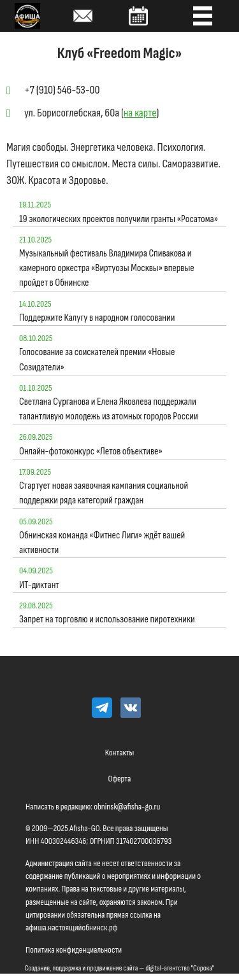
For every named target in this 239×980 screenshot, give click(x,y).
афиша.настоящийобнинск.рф (71, 927)
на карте (140, 113)
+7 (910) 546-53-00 (62, 90)
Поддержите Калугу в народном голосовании (97, 318)
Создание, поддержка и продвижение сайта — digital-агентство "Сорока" (120, 968)
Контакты (120, 752)
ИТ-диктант (39, 585)
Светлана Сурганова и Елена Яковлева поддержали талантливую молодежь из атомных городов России (109, 409)
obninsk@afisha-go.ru (127, 807)
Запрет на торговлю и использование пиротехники (107, 619)
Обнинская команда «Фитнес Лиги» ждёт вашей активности (102, 543)
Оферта (119, 779)
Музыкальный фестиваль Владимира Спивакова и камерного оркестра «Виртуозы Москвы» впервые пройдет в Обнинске (107, 268)
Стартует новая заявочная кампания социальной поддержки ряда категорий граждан (104, 493)
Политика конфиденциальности (74, 950)
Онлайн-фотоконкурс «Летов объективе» (91, 451)
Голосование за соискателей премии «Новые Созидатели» (97, 360)
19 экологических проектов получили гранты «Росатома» (119, 219)
